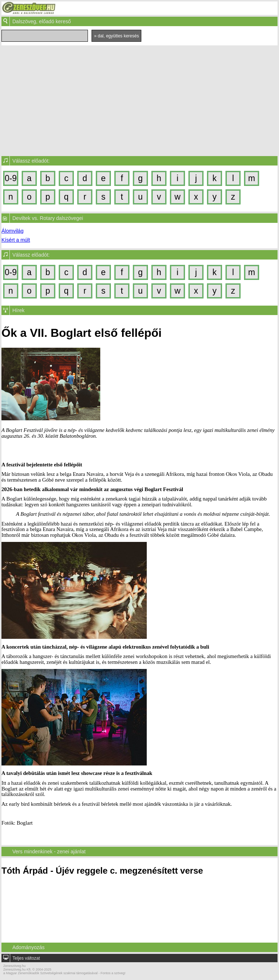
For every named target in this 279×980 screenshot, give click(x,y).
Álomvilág (13, 231)
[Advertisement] (139, 100)
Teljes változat (26, 958)
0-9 (11, 178)
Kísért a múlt (16, 240)
